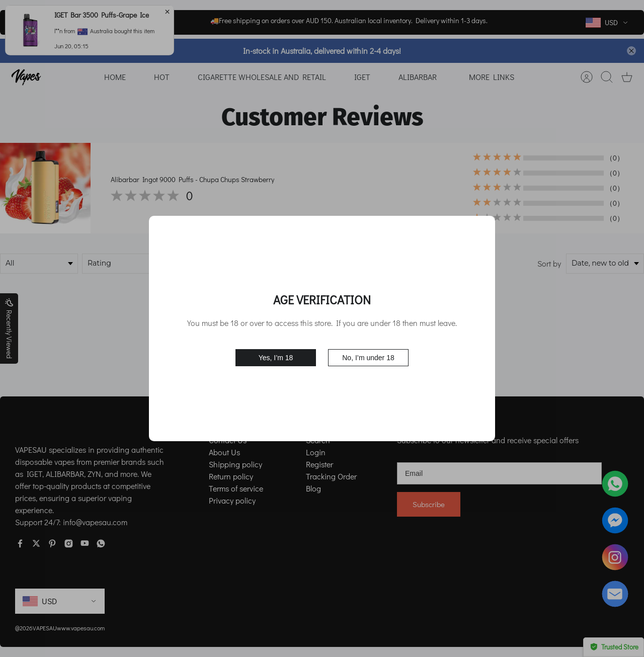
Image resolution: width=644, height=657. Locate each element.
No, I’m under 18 (368, 358)
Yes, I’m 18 (276, 358)
